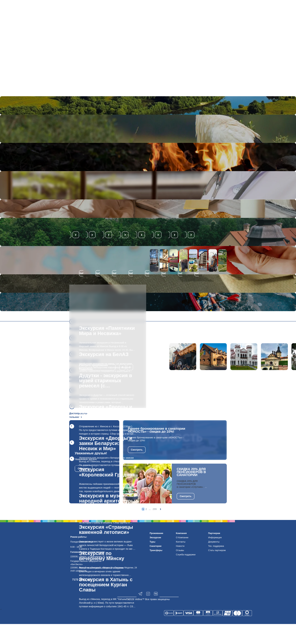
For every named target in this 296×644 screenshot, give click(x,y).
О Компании (182, 538)
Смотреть (137, 450)
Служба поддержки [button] (186, 555)
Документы (214, 542)
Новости (180, 546)
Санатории (156, 546)
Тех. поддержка (216, 546)
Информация (215, 538)
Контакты (181, 542)
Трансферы (156, 550)
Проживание (156, 533)
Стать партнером (217, 550)
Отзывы (180, 550)
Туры (152, 542)
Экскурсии (155, 538)
